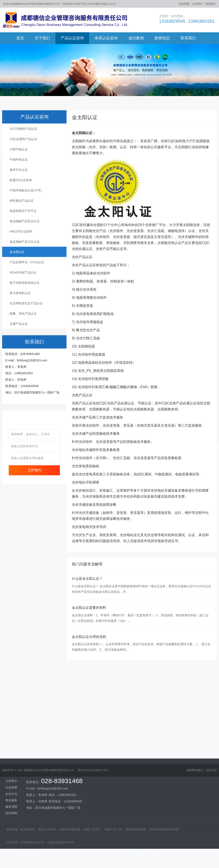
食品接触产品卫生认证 (25, 266)
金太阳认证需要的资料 (89, 632)
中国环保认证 (19, 184)
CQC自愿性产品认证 (23, 164)
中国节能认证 (19, 174)
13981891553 (201, 21)
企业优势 (11, 744)
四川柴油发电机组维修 (164, 786)
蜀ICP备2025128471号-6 (93, 774)
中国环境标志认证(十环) (26, 215)
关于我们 (42, 38)
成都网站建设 (195, 774)
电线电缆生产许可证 (23, 235)
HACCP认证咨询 (21, 256)
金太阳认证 (17, 277)
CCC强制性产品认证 (23, 153)
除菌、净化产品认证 (23, 338)
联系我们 (211, 4)
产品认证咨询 (72, 38)
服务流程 (11, 763)
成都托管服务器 (70, 786)
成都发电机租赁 (136, 786)
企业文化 (11, 750)
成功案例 (136, 38)
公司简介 (197, 4)
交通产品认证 (19, 348)
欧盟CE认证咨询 (21, 205)
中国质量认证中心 (32, 799)
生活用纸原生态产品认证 (26, 328)
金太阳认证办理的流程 (89, 661)
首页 (20, 38)
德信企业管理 (47, 786)
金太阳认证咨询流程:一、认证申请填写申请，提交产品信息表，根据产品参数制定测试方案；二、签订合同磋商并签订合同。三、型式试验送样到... (141, 672)
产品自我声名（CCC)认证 (27, 287)
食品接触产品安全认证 (25, 246)
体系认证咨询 (106, 38)
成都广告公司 (113, 786)
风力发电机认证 (20, 318)
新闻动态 (162, 38)
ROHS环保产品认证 (23, 297)
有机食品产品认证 (22, 225)
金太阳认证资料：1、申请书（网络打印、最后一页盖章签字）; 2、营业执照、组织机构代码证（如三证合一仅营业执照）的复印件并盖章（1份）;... (140, 643)
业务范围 (184, 4)
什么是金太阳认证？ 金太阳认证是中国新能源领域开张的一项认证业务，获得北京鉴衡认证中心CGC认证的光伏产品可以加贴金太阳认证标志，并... (141, 614)
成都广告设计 (92, 786)
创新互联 (211, 774)
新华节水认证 (19, 194)
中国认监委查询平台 (61, 799)
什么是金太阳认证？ (87, 603)
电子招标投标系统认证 (25, 307)
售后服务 (11, 757)
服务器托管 (28, 786)
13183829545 (172, 21)
